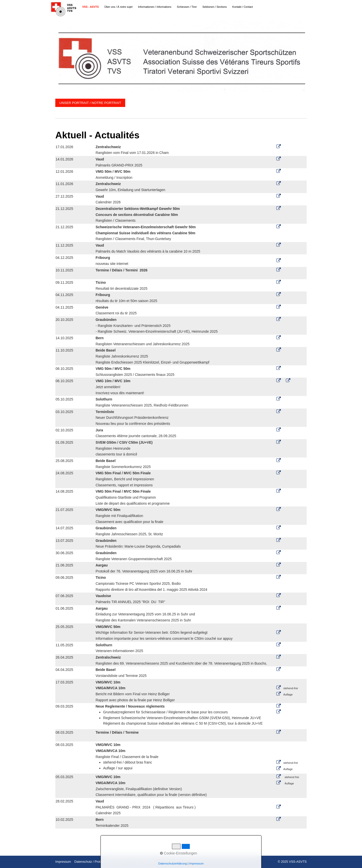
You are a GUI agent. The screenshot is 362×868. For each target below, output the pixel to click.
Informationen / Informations (155, 7)
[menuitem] (91, 7)
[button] (90, 103)
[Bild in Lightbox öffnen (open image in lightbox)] (181, 56)
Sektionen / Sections (215, 7)
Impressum (63, 862)
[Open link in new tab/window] (279, 227)
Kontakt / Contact (243, 7)
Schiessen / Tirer (187, 7)
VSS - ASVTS (90, 7)
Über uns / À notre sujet (118, 7)
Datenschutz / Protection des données (101, 862)
